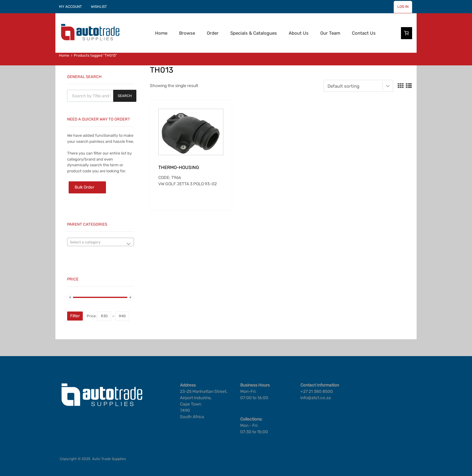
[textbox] (101, 242)
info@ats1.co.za (316, 398)
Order (213, 33)
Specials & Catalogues (254, 33)
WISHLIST (99, 7)
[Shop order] (358, 86)
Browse (187, 33)
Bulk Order (84, 187)
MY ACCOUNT (70, 7)
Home (161, 33)
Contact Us (364, 33)
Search (125, 96)
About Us (299, 33)
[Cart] (407, 33)
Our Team (330, 33)
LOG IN (403, 7)
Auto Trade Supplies (109, 459)
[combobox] (101, 242)
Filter (75, 316)
